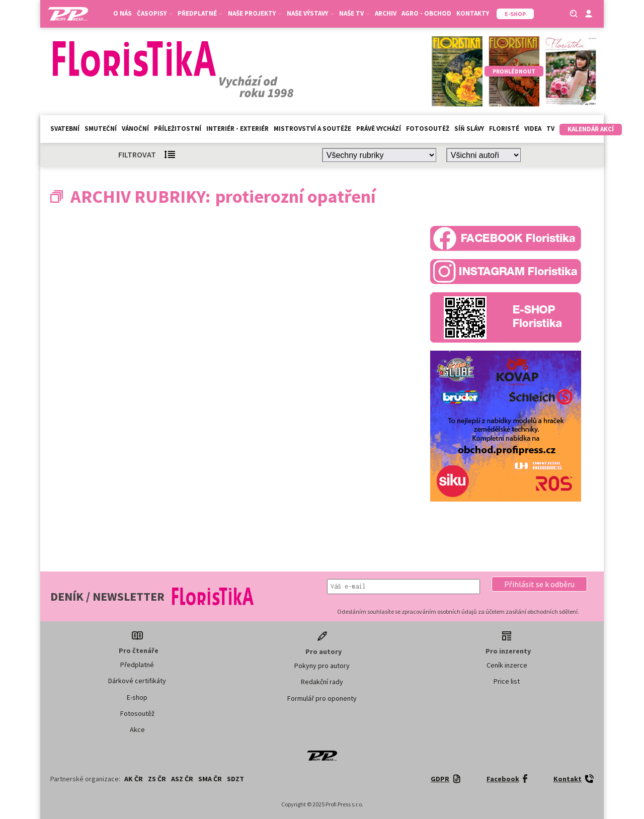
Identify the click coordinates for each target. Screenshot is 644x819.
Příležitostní (178, 129)
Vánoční (135, 129)
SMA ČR (210, 779)
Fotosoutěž (428, 129)
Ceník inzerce (507, 665)
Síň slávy (469, 129)
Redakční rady (322, 682)
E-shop (137, 697)
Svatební (65, 129)
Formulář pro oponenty (322, 698)
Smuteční (101, 129)
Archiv (386, 13)
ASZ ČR (182, 779)
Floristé (504, 129)
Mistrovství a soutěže (312, 129)
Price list (507, 681)
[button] (539, 584)
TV (550, 129)
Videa (533, 129)
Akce (137, 729)
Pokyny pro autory (322, 666)
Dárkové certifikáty (137, 681)
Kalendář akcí (591, 129)
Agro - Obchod (426, 13)
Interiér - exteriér (237, 129)
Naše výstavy (310, 13)
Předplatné (200, 13)
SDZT (235, 779)
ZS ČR (157, 779)
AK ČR (134, 779)
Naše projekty (255, 13)
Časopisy (155, 13)
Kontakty (473, 13)
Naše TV (354, 13)
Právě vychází (379, 129)
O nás (123, 13)
